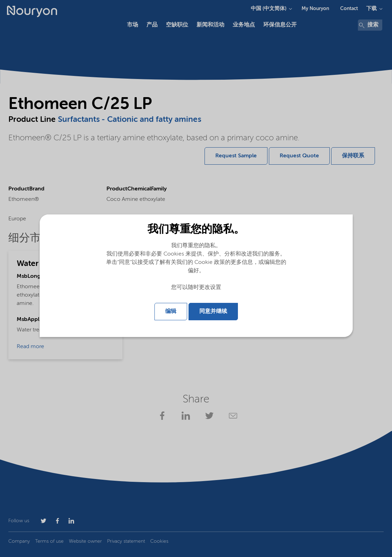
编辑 (171, 312)
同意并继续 (213, 312)
